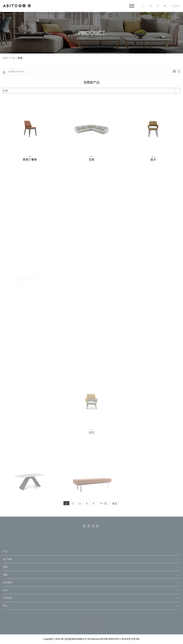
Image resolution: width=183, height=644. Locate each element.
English (175, 6)
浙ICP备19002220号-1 (111, 639)
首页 (5, 58)
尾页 (115, 505)
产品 (13, 58)
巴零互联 (135, 639)
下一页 (103, 505)
